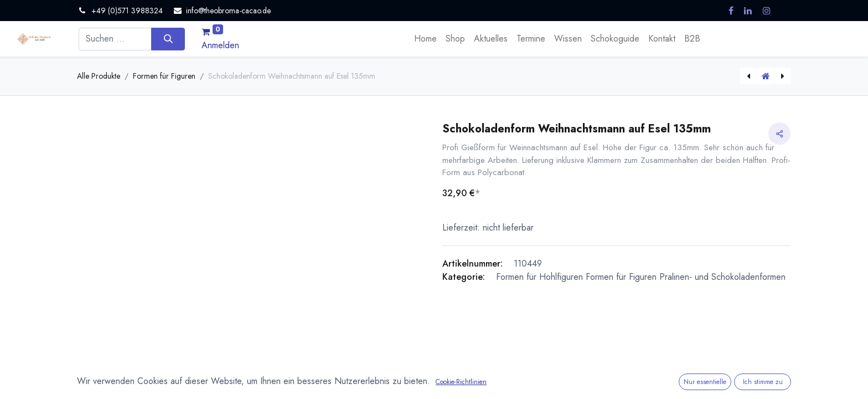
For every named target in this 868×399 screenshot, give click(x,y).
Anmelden (220, 45)
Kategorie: (464, 277)
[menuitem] (425, 39)
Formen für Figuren (164, 76)
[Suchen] (168, 39)
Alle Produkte (99, 76)
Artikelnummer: (472, 264)
